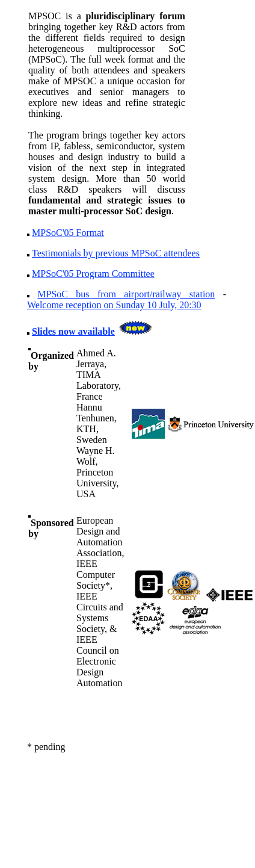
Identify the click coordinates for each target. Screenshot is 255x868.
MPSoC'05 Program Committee (93, 274)
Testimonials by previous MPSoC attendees (116, 253)
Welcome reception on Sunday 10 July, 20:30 (114, 305)
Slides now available (73, 331)
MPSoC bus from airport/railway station (126, 294)
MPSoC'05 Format (68, 233)
